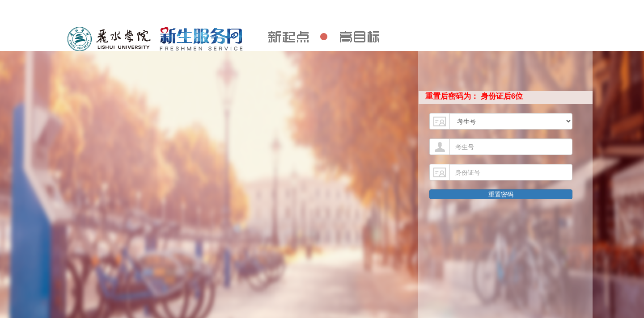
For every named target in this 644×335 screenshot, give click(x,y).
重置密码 (501, 194)
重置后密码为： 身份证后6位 (474, 96)
